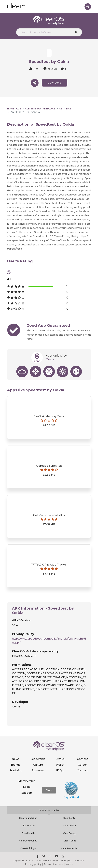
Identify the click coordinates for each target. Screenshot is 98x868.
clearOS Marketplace (40, 109)
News (16, 759)
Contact (82, 771)
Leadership (38, 759)
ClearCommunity (28, 841)
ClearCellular (70, 825)
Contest (82, 759)
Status (60, 759)
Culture (38, 765)
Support (27, 793)
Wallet (60, 765)
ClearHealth (28, 833)
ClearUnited (28, 825)
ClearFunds (70, 841)
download (55, 83)
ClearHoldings (28, 848)
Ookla (50, 359)
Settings (65, 109)
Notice (69, 864)
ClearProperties (70, 848)
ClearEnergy (70, 833)
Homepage (14, 109)
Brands (16, 765)
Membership (27, 781)
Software (38, 771)
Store (49, 790)
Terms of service (53, 864)
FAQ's (60, 771)
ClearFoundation (28, 818)
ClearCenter (70, 818)
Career (82, 765)
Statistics (16, 771)
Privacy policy (33, 864)
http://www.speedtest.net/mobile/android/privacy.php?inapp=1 (49, 641)
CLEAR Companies (49, 810)
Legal (27, 787)
